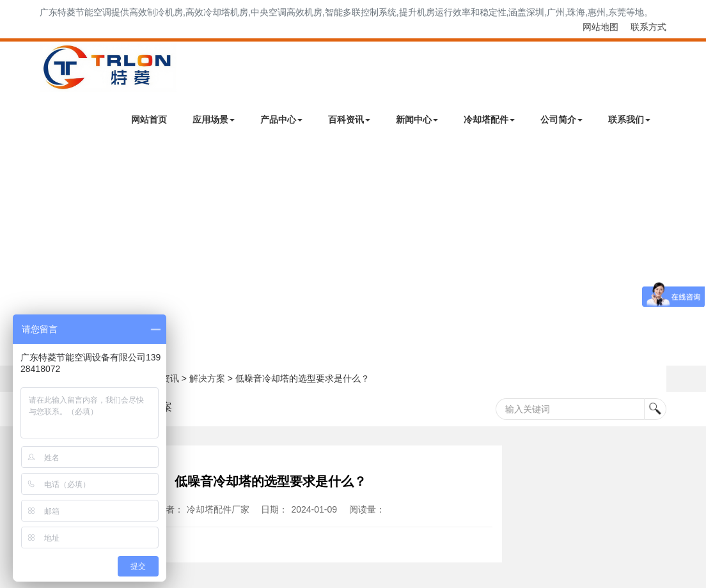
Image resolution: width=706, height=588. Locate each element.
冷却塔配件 (489, 120)
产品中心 (281, 120)
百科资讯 (349, 120)
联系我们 (629, 120)
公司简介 (561, 120)
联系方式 (648, 27)
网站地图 (600, 27)
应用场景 (214, 120)
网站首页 (149, 120)
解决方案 (207, 378)
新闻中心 (417, 120)
